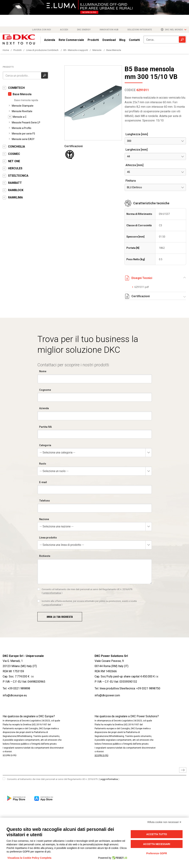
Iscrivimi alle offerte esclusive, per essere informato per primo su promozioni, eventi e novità (89, 603)
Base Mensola (114, 50)
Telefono (45, 501)
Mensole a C (20, 117)
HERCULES (15, 168)
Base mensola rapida (26, 100)
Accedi (64, 30)
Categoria (45, 445)
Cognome (45, 390)
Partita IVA (45, 427)
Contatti (134, 40)
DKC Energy (84, 30)
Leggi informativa (52, 593)
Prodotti (93, 40)
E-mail (43, 482)
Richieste (45, 556)
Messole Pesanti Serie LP (26, 123)
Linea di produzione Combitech (43, 50)
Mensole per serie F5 (23, 134)
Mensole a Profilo (22, 128)
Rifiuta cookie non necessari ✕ (165, 822)
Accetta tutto (157, 834)
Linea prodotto (48, 538)
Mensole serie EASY (23, 139)
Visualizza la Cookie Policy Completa (30, 858)
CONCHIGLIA (17, 147)
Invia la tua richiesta (60, 617)
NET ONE (14, 161)
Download (109, 40)
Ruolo (43, 464)
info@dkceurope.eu (15, 695)
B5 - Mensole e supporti (76, 50)
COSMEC (14, 154)
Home (6, 50)
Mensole (97, 50)
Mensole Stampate (23, 106)
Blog (122, 40)
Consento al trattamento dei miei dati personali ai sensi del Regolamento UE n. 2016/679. (87, 591)
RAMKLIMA (15, 197)
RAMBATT (15, 183)
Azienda (50, 40)
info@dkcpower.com (107, 695)
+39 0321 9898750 (148, 688)
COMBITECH (16, 88)
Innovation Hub (109, 30)
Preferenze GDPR (157, 853)
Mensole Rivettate (22, 111)
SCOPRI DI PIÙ (10, 755)
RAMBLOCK (16, 190)
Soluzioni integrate (140, 30)
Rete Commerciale (71, 40)
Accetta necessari (157, 844)
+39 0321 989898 (19, 688)
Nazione (44, 519)
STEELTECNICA (18, 176)
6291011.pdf (142, 287)
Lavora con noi (42, 30)
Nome (43, 371)
